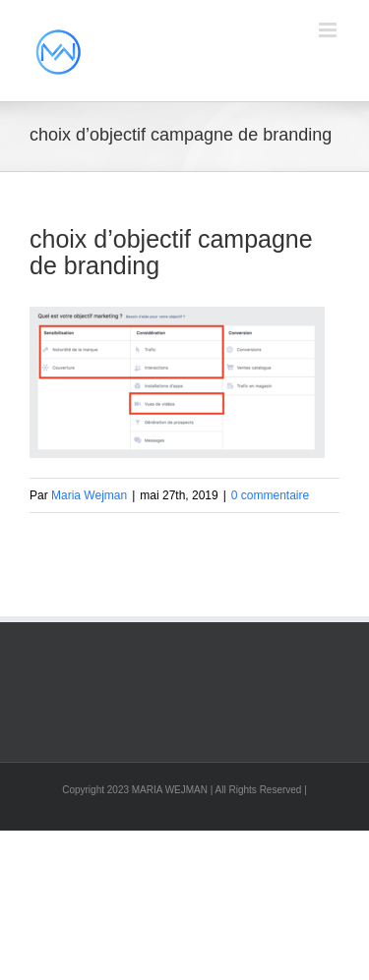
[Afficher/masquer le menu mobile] (329, 30)
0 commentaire (270, 495)
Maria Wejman (89, 495)
